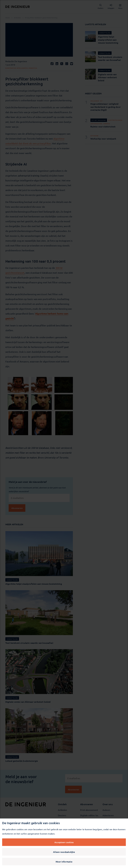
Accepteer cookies (64, 842)
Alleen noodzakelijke (64, 852)
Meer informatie (64, 862)
